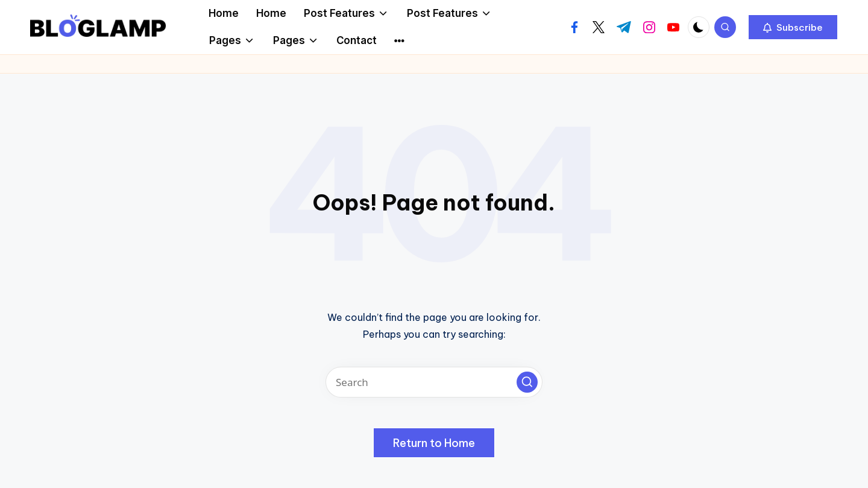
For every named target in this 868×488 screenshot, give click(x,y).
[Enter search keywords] (434, 382)
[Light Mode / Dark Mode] (699, 27)
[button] (793, 27)
